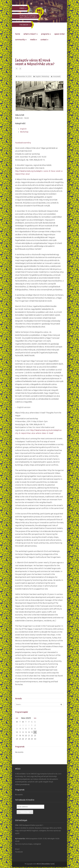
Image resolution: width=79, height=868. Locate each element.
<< (17, 718)
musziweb (57, 76)
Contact (44, 40)
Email (17, 849)
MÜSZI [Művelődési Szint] (45, 864)
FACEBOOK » (25, 25)
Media (33, 40)
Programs (46, 34)
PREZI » (23, 8)
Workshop (45, 76)
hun (17, 5)
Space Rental (59, 34)
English (38, 76)
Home (18, 34)
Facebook (19, 852)
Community (21, 40)
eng (23, 5)
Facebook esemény (23, 143)
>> (35, 718)
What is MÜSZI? (31, 34)
